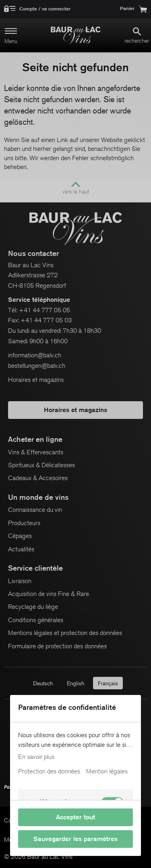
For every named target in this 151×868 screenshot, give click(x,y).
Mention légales (107, 771)
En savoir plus (36, 757)
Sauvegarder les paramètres (75, 839)
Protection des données (49, 771)
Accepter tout (75, 817)
